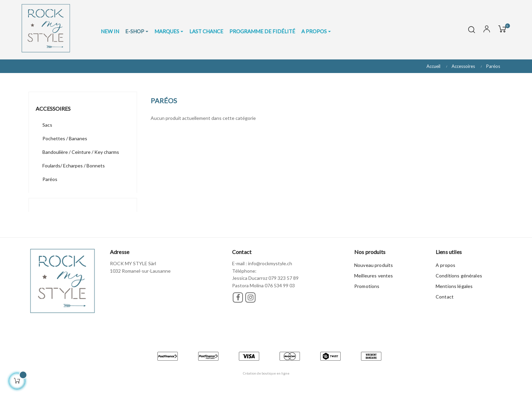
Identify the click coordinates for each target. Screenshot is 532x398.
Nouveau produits (374, 265)
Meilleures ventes (374, 276)
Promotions (367, 286)
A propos (445, 265)
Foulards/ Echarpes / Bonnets (74, 166)
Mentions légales (454, 286)
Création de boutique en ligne (266, 373)
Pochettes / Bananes (65, 138)
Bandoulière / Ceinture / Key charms (81, 152)
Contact (445, 297)
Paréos (50, 179)
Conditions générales (459, 276)
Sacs (47, 125)
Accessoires (53, 108)
